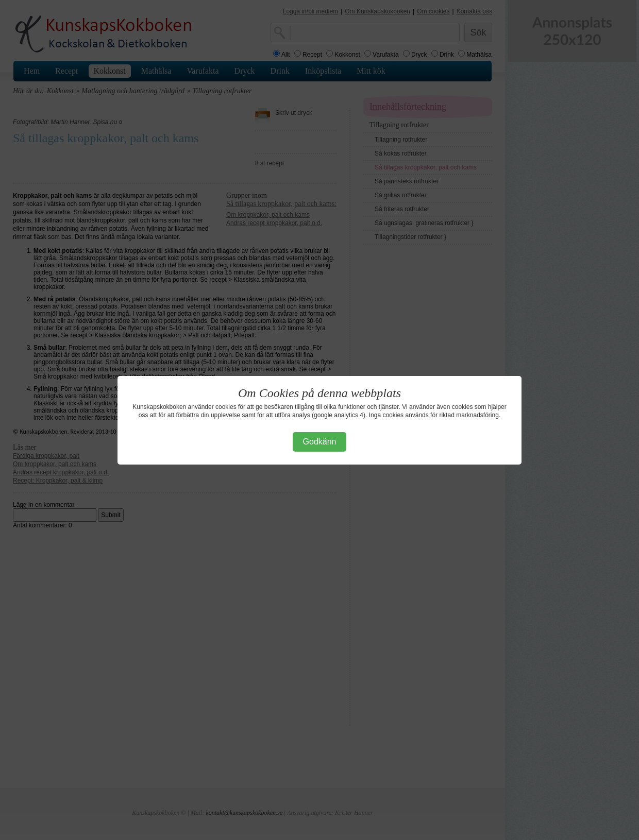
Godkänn (320, 442)
